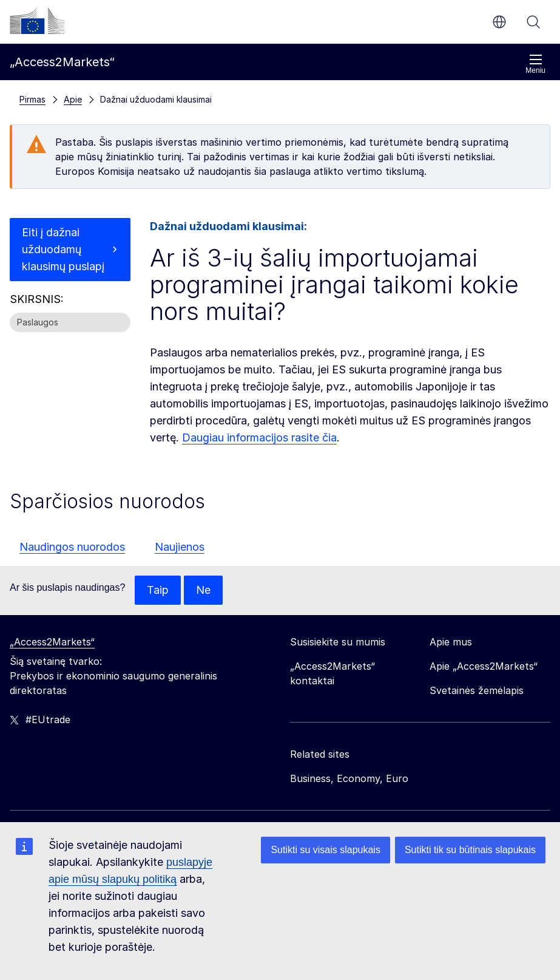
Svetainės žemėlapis (477, 690)
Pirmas (32, 99)
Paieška (533, 22)
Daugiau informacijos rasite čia (259, 437)
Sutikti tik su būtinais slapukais (470, 850)
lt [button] (499, 22)
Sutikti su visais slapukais (326, 850)
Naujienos (180, 547)
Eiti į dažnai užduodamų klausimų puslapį (63, 249)
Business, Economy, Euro (349, 778)
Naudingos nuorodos (72, 547)
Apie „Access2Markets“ (484, 666)
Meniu (535, 64)
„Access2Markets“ (52, 642)
